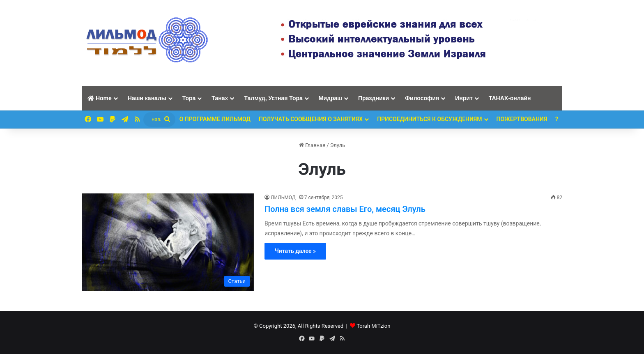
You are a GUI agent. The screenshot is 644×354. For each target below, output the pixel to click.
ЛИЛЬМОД (283, 198)
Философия (422, 98)
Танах (220, 98)
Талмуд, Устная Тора (273, 98)
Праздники (374, 98)
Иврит (464, 98)
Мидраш (330, 98)
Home (100, 98)
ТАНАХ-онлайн (510, 98)
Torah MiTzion (373, 326)
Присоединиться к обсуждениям (429, 119)
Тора (189, 98)
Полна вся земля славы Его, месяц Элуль (345, 209)
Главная (312, 145)
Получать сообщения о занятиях (311, 119)
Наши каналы (147, 98)
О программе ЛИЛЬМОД (215, 119)
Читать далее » (295, 251)
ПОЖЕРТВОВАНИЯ (522, 119)
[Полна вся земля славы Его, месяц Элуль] (168, 242)
